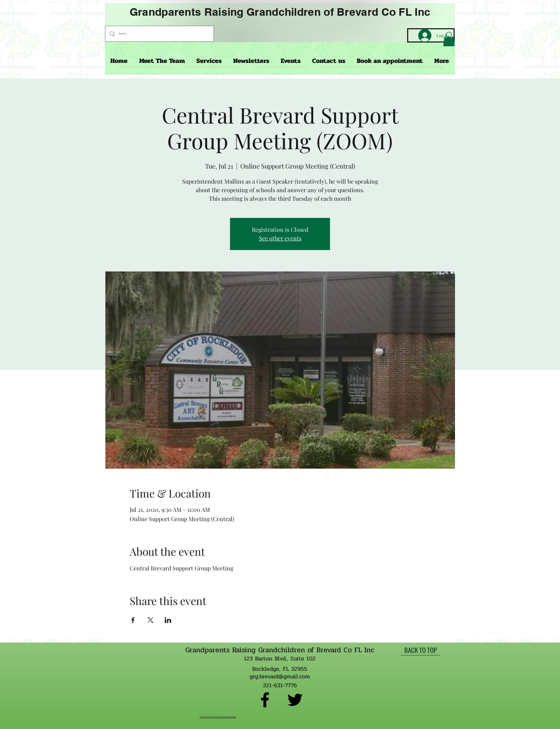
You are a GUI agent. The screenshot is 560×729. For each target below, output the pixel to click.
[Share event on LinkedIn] (168, 620)
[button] (449, 39)
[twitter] (295, 700)
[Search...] (159, 34)
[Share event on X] (151, 620)
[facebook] (265, 700)
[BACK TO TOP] (420, 650)
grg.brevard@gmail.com (280, 676)
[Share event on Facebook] (133, 620)
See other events (280, 238)
